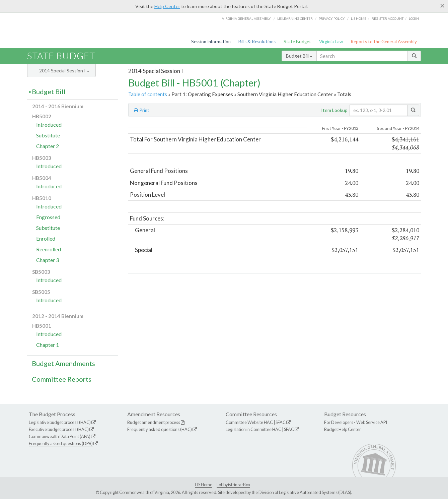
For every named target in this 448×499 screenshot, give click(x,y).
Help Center (167, 6)
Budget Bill (299, 56)
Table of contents (148, 94)
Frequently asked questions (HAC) (160, 429)
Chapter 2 (48, 146)
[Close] (442, 6)
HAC (268, 422)
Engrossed (48, 217)
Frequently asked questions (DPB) (61, 443)
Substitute (48, 135)
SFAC (281, 422)
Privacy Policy (332, 18)
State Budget (297, 42)
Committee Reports (62, 379)
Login (414, 18)
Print (142, 110)
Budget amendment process (154, 422)
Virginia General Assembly (246, 18)
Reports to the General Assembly (384, 42)
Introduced (49, 124)
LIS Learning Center (295, 18)
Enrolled (46, 238)
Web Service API (372, 422)
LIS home (359, 18)
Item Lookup (334, 110)
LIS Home (204, 485)
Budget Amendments (63, 363)
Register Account (388, 18)
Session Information (211, 42)
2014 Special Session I (64, 71)
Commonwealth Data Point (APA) (60, 436)
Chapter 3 (48, 260)
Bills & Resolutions (257, 42)
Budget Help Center (343, 429)
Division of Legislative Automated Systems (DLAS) (305, 492)
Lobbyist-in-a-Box (233, 485)
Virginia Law (331, 42)
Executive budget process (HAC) (59, 429)
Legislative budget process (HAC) (60, 422)
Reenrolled (49, 249)
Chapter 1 (48, 345)
